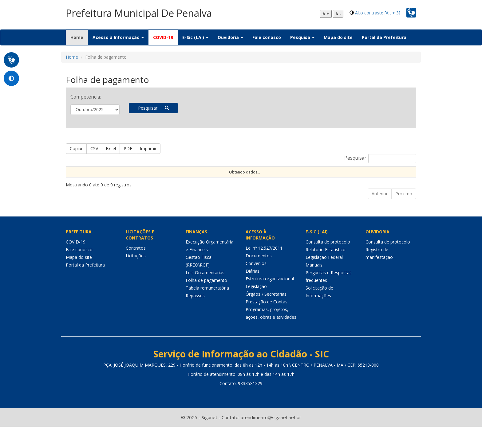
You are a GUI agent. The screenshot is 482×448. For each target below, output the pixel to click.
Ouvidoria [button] (230, 37)
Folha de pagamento (206, 301)
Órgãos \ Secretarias (266, 315)
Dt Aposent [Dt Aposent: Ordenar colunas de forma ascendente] (158, 180)
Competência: (86, 97)
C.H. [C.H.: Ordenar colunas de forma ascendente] (213, 182)
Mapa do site (338, 37)
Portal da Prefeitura (384, 37)
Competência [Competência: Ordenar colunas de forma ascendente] (271, 182)
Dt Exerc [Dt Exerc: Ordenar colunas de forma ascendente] (131, 180)
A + (326, 14)
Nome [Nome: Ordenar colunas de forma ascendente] (74, 182)
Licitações (136, 277)
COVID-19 (163, 37)
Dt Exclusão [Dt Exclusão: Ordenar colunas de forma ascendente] (188, 180)
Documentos (259, 277)
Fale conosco (267, 37)
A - (338, 14)
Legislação (256, 308)
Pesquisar (154, 108)
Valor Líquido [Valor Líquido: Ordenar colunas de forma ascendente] (399, 180)
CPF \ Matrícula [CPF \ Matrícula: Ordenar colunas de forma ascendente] (102, 180)
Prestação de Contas (267, 323)
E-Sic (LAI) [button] (195, 37)
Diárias (253, 292)
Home (79, 37)
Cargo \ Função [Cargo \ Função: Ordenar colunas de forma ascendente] (236, 180)
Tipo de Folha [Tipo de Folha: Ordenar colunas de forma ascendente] (344, 177)
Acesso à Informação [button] (118, 37)
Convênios (256, 284)
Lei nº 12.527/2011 (264, 269)
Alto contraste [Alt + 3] (378, 13)
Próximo (404, 215)
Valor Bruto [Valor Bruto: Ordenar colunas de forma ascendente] (372, 180)
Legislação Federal (324, 278)
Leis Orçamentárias (205, 294)
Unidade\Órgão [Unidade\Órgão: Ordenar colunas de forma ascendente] (311, 182)
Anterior (380, 215)
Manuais (314, 286)
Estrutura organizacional (270, 300)
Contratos (136, 269)
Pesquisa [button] (302, 37)
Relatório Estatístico (326, 271)
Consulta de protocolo (328, 263)
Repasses (195, 317)
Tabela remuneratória (207, 309)
